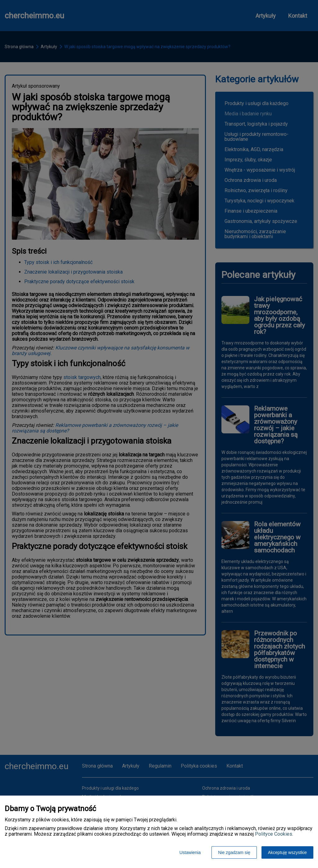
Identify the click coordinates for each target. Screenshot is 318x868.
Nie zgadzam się (234, 852)
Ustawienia (190, 852)
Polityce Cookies (274, 834)
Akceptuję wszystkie (287, 852)
